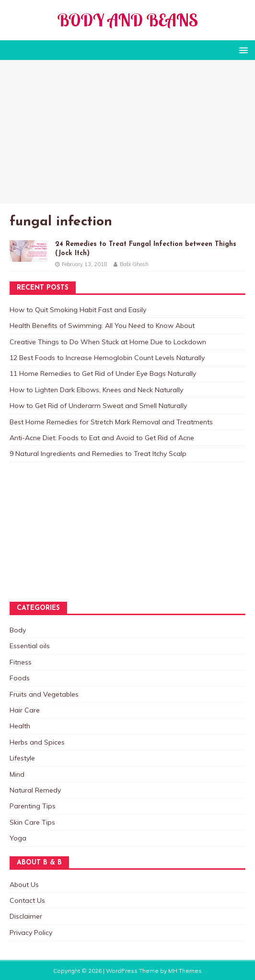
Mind (17, 774)
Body (18, 630)
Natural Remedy (35, 790)
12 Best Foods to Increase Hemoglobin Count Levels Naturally (107, 358)
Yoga (18, 838)
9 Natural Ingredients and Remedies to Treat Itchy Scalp (98, 454)
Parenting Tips (33, 806)
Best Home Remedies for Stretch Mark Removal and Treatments (111, 422)
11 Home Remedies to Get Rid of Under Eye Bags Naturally (103, 373)
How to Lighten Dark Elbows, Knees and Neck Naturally (96, 390)
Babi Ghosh (134, 264)
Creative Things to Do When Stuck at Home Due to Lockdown (108, 342)
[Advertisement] (127, 132)
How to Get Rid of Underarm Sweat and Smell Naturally (98, 406)
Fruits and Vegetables (44, 694)
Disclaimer (26, 916)
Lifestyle (22, 758)
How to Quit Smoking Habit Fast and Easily (78, 310)
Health (20, 726)
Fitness (21, 662)
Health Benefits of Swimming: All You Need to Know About (102, 326)
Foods (20, 678)
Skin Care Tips (32, 822)
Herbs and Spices (37, 742)
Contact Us (27, 900)
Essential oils (30, 646)
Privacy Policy (31, 933)
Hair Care (25, 710)
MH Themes (185, 971)
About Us (24, 885)
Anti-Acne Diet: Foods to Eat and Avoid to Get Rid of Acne (102, 438)
